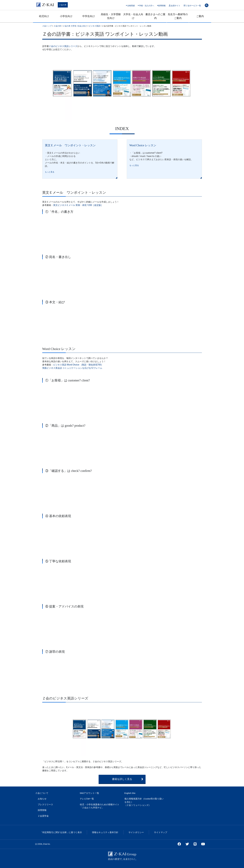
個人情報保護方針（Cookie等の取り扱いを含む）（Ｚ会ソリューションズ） (144, 802)
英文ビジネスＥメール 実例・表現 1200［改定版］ (78, 205)
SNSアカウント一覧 (90, 793)
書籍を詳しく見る (128, 779)
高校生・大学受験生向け (111, 16)
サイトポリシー (136, 832)
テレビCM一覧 (87, 799)
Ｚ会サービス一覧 (192, 6)
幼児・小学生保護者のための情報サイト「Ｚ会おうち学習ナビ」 (100, 806)
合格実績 (130, 6)
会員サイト (175, 6)
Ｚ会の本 (63, 5)
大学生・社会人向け (133, 16)
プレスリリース (45, 804)
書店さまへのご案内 (155, 16)
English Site (130, 793)
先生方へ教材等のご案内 (178, 16)
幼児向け (44, 16)
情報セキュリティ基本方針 (105, 832)
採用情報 (162, 6)
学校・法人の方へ (146, 6)
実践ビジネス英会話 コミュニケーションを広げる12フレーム (72, 368)
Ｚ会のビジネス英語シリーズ (63, 46)
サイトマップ (161, 832)
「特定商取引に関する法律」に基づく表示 (61, 832)
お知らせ (42, 799)
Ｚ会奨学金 (43, 816)
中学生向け (89, 16)
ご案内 (200, 16)
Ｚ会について (42, 793)
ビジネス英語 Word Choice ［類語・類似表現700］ (78, 365)
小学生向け (66, 16)
